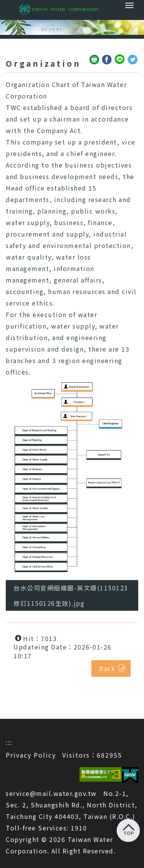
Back (107, 668)
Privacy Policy (31, 755)
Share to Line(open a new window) (120, 60)
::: (9, 742)
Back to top (128, 830)
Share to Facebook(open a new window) (107, 60)
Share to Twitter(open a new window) (133, 60)
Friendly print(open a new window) (94, 60)
